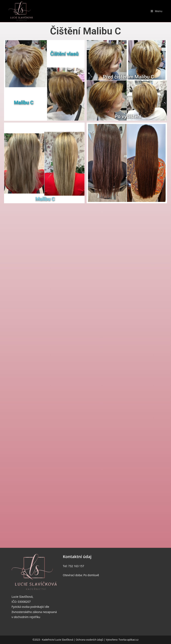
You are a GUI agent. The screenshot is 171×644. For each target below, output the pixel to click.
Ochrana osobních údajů (90, 640)
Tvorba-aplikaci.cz (129, 640)
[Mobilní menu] (157, 11)
